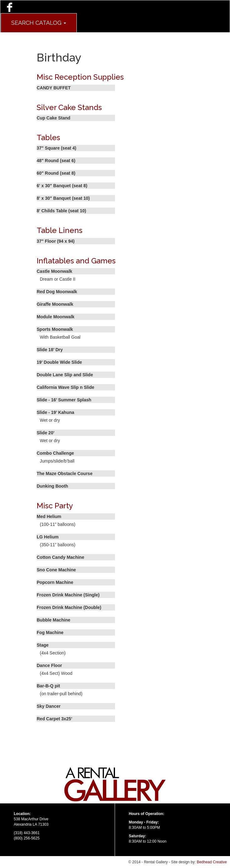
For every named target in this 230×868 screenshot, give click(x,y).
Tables (48, 138)
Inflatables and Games (76, 261)
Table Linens (60, 230)
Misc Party (55, 506)
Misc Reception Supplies (80, 77)
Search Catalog (39, 23)
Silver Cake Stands (69, 107)
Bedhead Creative (212, 862)
